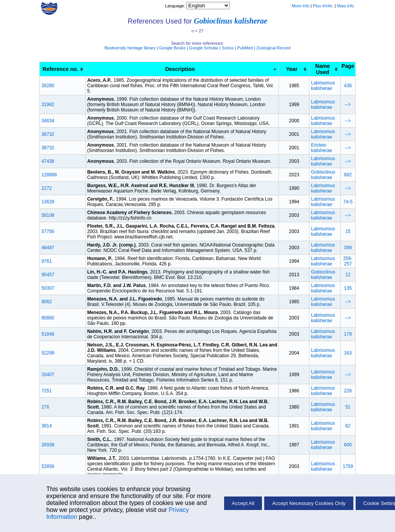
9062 (46, 302)
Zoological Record (273, 48)
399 (348, 248)
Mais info (346, 6)
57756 (48, 231)
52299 (48, 353)
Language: (176, 6)
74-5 (348, 202)
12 (348, 275)
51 (348, 407)
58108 (48, 215)
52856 (48, 466)
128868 (49, 175)
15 (348, 231)
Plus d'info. (323, 6)
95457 (48, 275)
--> (348, 105)
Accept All (243, 503)
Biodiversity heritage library (130, 48)
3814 (46, 426)
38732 (48, 134)
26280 (48, 86)
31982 (48, 105)
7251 (46, 391)
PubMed (245, 48)
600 (348, 445)
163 (348, 353)
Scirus (228, 48)
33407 (48, 375)
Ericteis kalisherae (322, 148)
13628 (48, 202)
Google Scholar (204, 48)
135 (348, 288)
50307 (48, 288)
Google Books (172, 48)
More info (300, 6)
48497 (48, 248)
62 (348, 426)
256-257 (348, 261)
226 (348, 391)
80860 (48, 318)
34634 (48, 121)
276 (45, 407)
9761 (46, 261)
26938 (48, 445)
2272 (46, 188)
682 (348, 175)
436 (348, 86)
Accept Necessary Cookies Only (309, 503)
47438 (48, 161)
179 (348, 334)
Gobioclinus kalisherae (230, 21)
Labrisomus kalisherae (323, 86)
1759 (348, 466)
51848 (48, 334)
